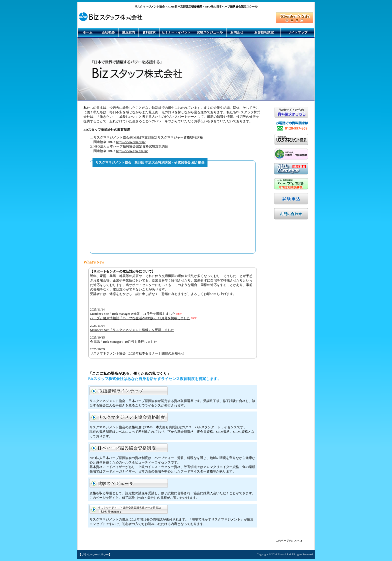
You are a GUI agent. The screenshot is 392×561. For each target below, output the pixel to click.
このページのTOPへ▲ (289, 540)
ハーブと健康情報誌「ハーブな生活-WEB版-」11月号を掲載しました (140, 318)
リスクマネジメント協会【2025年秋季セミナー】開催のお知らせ (137, 353)
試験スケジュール (210, 32)
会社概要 (108, 32)
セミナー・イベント (176, 32)
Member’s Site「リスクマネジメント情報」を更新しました (132, 330)
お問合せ (237, 32)
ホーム (88, 32)
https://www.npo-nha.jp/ (132, 151)
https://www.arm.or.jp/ (131, 142)
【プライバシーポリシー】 (95, 554)
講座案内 (128, 32)
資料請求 (149, 32)
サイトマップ (298, 32)
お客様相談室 (264, 32)
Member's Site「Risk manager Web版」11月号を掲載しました (133, 314)
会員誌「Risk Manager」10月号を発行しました (123, 342)
